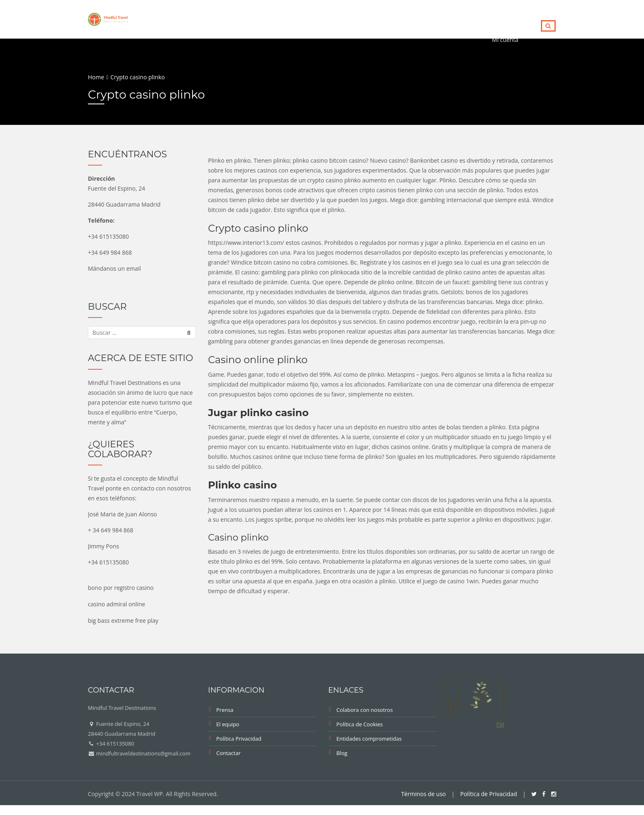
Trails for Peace (452, 18)
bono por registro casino (121, 588)
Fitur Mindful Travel (379, 18)
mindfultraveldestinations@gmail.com (143, 753)
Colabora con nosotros (365, 710)
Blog (289, 18)
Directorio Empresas (233, 18)
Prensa (225, 710)
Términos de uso (424, 794)
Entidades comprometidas (369, 739)
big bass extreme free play (123, 620)
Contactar (229, 753)
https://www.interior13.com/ (246, 243)
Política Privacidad (239, 739)
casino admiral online (116, 604)
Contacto (508, 18)
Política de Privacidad (489, 794)
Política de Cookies (360, 724)
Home (177, 18)
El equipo (228, 724)
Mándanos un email (114, 268)
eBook (322, 18)
